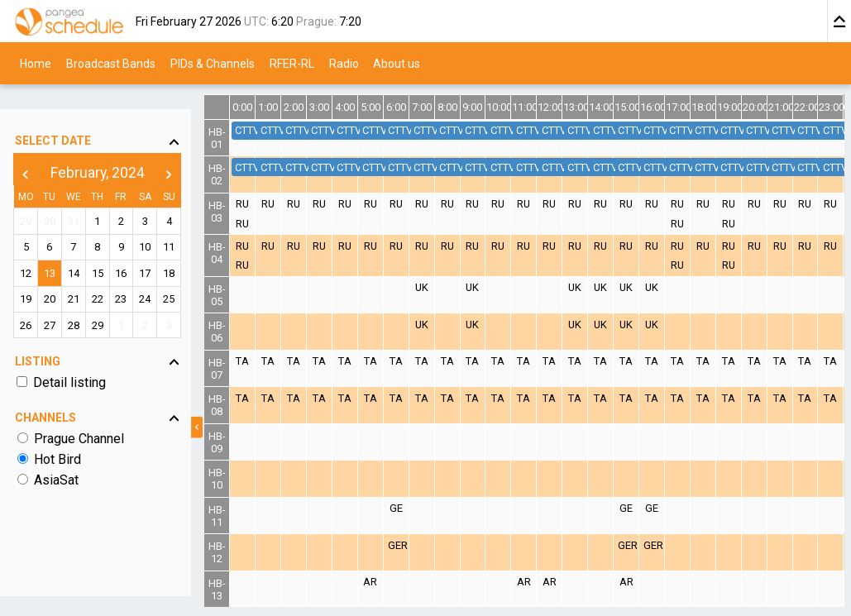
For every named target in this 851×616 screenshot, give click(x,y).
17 (163, 250)
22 (109, 276)
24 (163, 276)
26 (29, 301)
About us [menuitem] (397, 63)
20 (55, 276)
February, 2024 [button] (109, 150)
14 (83, 250)
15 (109, 250)
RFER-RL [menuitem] (292, 63)
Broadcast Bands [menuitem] (111, 63)
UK (437, 287)
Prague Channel (81, 415)
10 (163, 224)
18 (189, 250)
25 (189, 276)
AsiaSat (58, 457)
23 (136, 276)
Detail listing (71, 359)
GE (413, 508)
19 (29, 276)
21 (83, 276)
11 (189, 224)
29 (29, 198)
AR (388, 582)
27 (55, 301)
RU (265, 204)
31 (83, 198)
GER (415, 545)
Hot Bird (59, 436)
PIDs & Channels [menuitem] (213, 63)
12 (29, 250)
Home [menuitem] (36, 63)
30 (55, 198)
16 (136, 250)
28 (83, 301)
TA (265, 361)
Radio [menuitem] (344, 63)
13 (55, 250)
